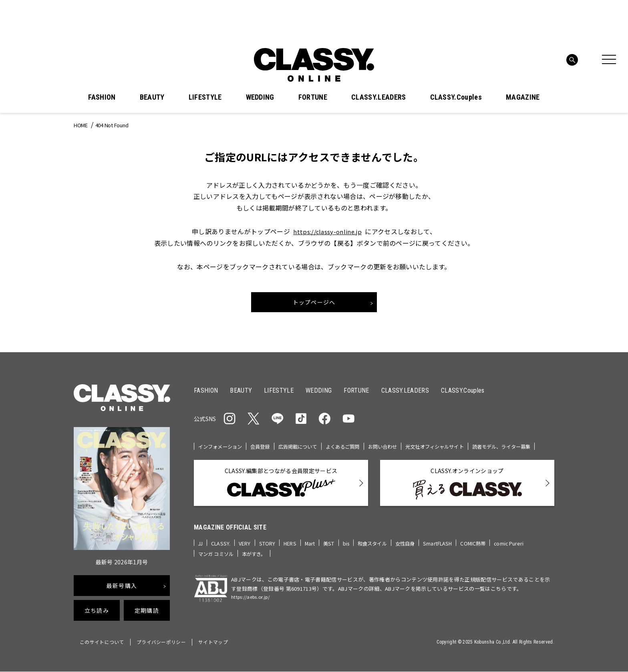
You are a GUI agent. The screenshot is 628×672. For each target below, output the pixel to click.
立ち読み (97, 612)
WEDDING (260, 97)
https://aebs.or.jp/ (254, 608)
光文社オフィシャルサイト (451, 447)
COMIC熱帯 (483, 554)
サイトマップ (222, 643)
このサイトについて (104, 643)
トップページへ (314, 303)
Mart (312, 554)
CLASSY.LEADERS (378, 97)
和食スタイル (377, 554)
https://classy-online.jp (328, 231)
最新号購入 (122, 587)
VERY (246, 554)
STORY (269, 554)
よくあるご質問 (352, 447)
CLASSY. (222, 554)
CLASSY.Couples (456, 97)
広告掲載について (305, 447)
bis (349, 554)
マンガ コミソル (217, 564)
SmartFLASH (446, 554)
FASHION (102, 97)
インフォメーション (222, 447)
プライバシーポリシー (167, 643)
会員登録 (265, 447)
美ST (331, 554)
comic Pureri (520, 554)
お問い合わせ (395, 447)
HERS (291, 554)
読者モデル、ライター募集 (230, 458)
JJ (201, 554)
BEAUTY (152, 97)
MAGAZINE (523, 97)
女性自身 (412, 554)
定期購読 (147, 612)
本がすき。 (258, 564)
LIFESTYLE (205, 97)
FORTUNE (313, 97)
